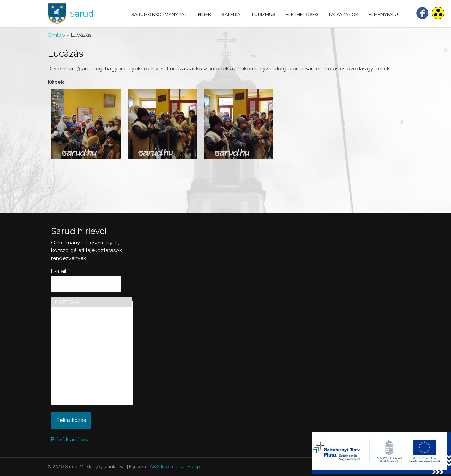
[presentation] (83, 376)
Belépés (196, 466)
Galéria (231, 14)
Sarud (82, 14)
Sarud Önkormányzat (159, 14)
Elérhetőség (302, 14)
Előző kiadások (70, 440)
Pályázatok (344, 14)
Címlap (56, 35)
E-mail (60, 271)
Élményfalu (383, 14)
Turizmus (263, 14)
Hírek (204, 14)
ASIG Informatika (167, 466)
